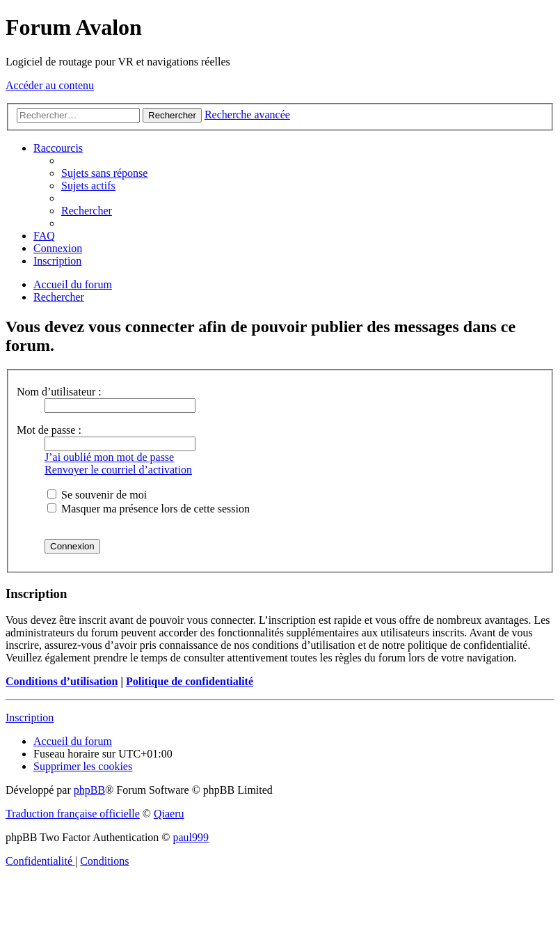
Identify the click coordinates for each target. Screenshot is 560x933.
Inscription (30, 718)
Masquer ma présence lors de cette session (149, 509)
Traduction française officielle (73, 814)
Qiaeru (169, 814)
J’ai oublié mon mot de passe (109, 457)
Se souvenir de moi (97, 495)
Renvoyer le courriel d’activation (118, 470)
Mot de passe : (49, 430)
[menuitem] (104, 173)
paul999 (191, 837)
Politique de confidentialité (190, 681)
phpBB (89, 790)
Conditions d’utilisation (62, 681)
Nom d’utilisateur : (59, 392)
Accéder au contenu (50, 85)
